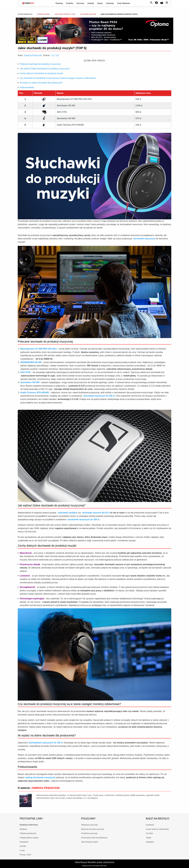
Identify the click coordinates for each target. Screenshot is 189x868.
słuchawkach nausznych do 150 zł (46, 743)
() (53, 55)
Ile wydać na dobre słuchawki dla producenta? (41, 83)
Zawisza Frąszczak (33, 55)
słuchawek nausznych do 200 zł (99, 396)
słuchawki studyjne (68, 513)
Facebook (150, 825)
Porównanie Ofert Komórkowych (94, 838)
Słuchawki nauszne (88, 14)
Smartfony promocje (89, 833)
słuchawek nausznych (144, 239)
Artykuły (91, 3)
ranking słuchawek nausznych (40, 777)
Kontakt (23, 846)
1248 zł (139, 106)
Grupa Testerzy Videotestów (157, 829)
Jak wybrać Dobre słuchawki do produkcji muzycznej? (45, 69)
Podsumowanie (27, 87)
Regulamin (24, 842)
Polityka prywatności (28, 833)
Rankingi (59, 3)
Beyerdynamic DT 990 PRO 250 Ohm (74, 99)
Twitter (149, 838)
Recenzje (80, 3)
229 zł (138, 125)
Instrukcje (110, 3)
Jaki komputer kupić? (90, 842)
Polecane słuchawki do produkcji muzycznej (40, 64)
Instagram (150, 842)
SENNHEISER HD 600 (31, 362)
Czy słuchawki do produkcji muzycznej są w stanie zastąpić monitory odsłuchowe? (58, 78)
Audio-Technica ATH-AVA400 (70, 125)
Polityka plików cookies (29, 838)
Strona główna (43, 14)
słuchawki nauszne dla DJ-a (96, 513)
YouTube (149, 833)
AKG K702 (62, 112)
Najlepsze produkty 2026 (65, 14)
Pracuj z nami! (26, 855)
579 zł (138, 118)
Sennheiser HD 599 (66, 118)
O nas (22, 850)
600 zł (138, 112)
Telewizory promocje (89, 825)
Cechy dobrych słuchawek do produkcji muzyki (41, 73)
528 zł (138, 99)
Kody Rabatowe (124, 3)
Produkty (69, 3)
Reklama (23, 829)
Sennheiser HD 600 (66, 106)
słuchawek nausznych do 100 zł (83, 519)
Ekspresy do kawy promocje (93, 829)
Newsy (100, 3)
